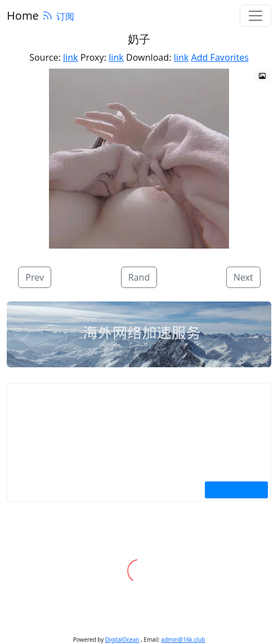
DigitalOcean (122, 640)
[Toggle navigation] (255, 16)
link (71, 57)
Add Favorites (220, 57)
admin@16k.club (183, 640)
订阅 (58, 16)
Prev (35, 277)
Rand (139, 277)
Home (23, 15)
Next (243, 277)
